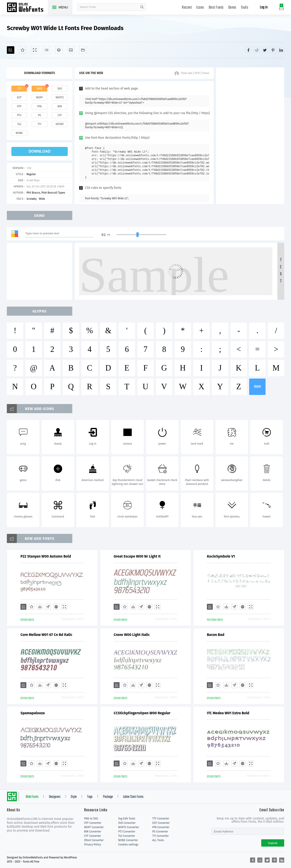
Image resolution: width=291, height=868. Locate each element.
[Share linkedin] (281, 50)
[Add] (11, 50)
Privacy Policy (93, 845)
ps (39, 115)
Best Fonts (216, 8)
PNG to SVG (91, 819)
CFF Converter (93, 836)
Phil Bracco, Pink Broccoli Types (46, 193)
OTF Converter (93, 823)
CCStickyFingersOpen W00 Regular (142, 713)
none (19, 133)
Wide (42, 199)
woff (39, 97)
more (257, 387)
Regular (31, 174)
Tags (90, 797)
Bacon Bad (216, 635)
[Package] (59, 50)
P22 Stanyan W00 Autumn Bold (46, 556)
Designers (55, 797)
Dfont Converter (94, 840)
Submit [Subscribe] (273, 843)
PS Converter (160, 832)
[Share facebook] (248, 50)
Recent (187, 8)
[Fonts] (83, 50)
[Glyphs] (47, 50)
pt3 (19, 115)
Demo (232, 8)
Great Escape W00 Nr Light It (137, 556)
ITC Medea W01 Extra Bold (228, 713)
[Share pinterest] (273, 50)
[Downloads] (40, 607)
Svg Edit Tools (127, 819)
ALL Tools (158, 840)
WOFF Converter (94, 827)
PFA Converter (161, 827)
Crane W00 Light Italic (132, 635)
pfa (39, 106)
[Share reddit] (257, 50)
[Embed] (56, 607)
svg (60, 89)
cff (60, 115)
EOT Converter (161, 823)
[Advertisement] (250, 136)
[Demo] (35, 50)
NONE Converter (128, 840)
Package (108, 797)
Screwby (31, 199)
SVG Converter (127, 823)
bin (60, 106)
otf (19, 106)
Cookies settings (128, 845)
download (40, 151)
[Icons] (71, 50)
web (40, 89)
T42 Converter (127, 836)
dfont (60, 124)
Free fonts (27, 8)
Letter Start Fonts (133, 797)
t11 (39, 124)
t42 (19, 124)
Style (74, 797)
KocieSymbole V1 (221, 556)
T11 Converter (161, 836)
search (142, 7)
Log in (264, 7)
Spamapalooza (33, 713)
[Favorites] (23, 50)
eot (19, 97)
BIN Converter (93, 832)
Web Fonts (32, 797)
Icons (200, 8)
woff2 (60, 97)
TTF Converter (161, 819)
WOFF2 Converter (129, 827)
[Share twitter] (265, 50)
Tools (245, 8)
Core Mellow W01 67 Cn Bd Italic (46, 635)
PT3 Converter (127, 832)
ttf (19, 89)
